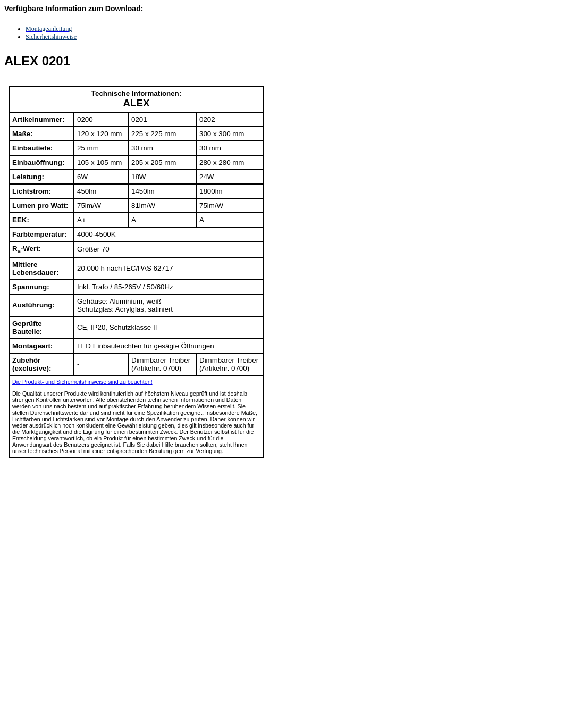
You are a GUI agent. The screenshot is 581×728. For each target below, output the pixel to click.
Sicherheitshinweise (51, 37)
